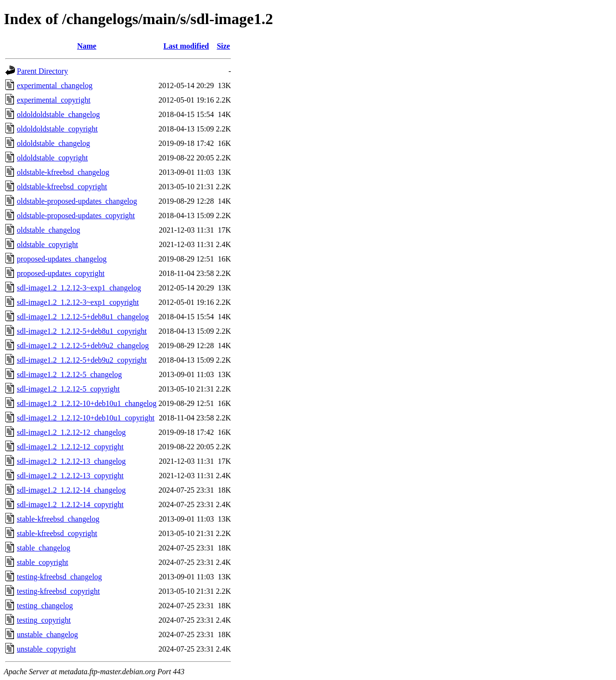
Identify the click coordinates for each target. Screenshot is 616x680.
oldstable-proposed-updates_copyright (76, 216)
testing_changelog (45, 606)
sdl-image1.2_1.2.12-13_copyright (70, 476)
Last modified (186, 46)
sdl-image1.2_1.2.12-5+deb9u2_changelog (83, 346)
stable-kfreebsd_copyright (57, 533)
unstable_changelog (47, 634)
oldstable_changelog (49, 230)
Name (87, 46)
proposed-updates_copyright (61, 273)
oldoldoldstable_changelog (58, 114)
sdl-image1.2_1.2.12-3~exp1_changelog (79, 288)
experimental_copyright (54, 100)
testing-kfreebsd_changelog (59, 577)
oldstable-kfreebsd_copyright (62, 187)
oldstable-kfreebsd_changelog (63, 172)
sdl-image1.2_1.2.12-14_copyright (70, 504)
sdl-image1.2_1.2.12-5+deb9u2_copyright (82, 360)
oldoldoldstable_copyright (57, 129)
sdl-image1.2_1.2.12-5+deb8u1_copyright (82, 331)
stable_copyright (43, 562)
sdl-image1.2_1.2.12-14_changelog (71, 490)
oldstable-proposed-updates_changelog (77, 201)
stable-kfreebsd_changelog (58, 519)
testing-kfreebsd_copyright (58, 591)
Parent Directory (42, 71)
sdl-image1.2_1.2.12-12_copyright (70, 447)
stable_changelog (44, 548)
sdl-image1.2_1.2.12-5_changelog (69, 374)
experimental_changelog (55, 85)
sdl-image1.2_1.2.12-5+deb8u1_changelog (83, 317)
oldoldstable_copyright (52, 158)
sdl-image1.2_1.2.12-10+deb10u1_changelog (87, 403)
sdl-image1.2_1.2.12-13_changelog (71, 461)
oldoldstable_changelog (53, 143)
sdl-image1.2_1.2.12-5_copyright (68, 389)
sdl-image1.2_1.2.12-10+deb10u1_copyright (86, 418)
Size (223, 46)
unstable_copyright (46, 649)
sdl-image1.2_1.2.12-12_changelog (71, 432)
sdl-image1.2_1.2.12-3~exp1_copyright (78, 302)
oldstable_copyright (47, 244)
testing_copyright (44, 620)
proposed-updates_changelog (62, 259)
